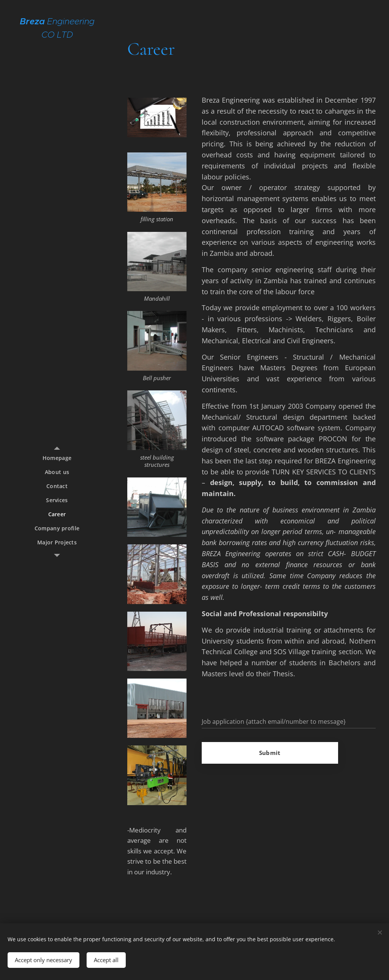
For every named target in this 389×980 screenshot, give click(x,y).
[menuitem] (57, 458)
